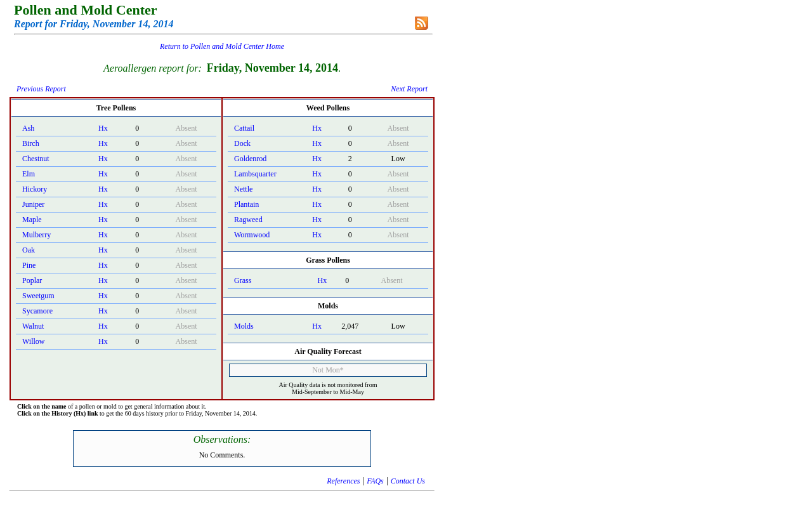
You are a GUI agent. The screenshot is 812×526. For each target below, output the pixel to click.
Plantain (246, 204)
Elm (29, 174)
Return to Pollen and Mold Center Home (222, 46)
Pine (29, 265)
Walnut (33, 326)
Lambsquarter (255, 174)
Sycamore (37, 311)
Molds (244, 326)
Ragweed (248, 220)
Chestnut (36, 159)
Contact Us (408, 481)
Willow (34, 341)
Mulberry (36, 235)
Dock (242, 143)
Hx (103, 128)
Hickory (35, 189)
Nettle (243, 189)
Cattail (244, 128)
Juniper (33, 204)
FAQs (375, 481)
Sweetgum (38, 296)
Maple (32, 220)
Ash (28, 128)
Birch (31, 143)
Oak (29, 250)
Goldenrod (250, 159)
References (343, 481)
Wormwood (252, 235)
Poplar (32, 280)
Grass (243, 280)
